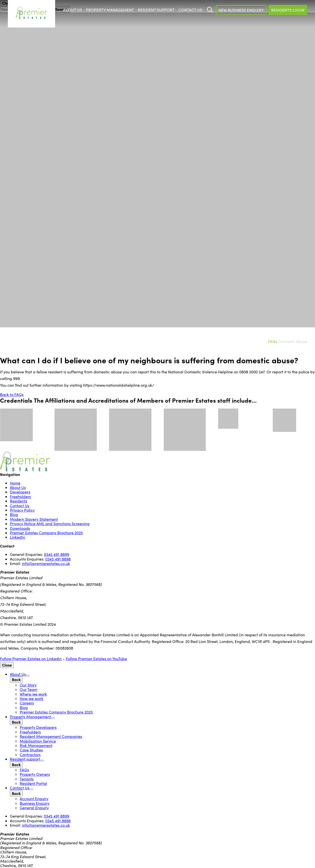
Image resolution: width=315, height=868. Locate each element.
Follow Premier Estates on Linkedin (31, 659)
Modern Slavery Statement (34, 519)
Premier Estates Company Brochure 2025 (46, 533)
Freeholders (20, 496)
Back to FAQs (12, 394)
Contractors (30, 754)
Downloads (20, 528)
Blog (14, 514)
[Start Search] (210, 10)
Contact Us (20, 506)
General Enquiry (34, 808)
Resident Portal (33, 783)
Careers (27, 703)
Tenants (27, 779)
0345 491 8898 (58, 559)
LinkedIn (17, 537)
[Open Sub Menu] (28, 676)
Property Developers (38, 727)
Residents (18, 501)
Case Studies (31, 750)
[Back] (16, 679)
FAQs (273, 341)
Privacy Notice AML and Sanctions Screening (50, 524)
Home (15, 483)
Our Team (29, 689)
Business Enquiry (35, 803)
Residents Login (288, 10)
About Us (18, 487)
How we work (31, 698)
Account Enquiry (34, 799)
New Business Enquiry (241, 10)
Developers (20, 492)
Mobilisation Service (38, 741)
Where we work (33, 694)
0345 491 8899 (56, 554)
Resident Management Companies (51, 736)
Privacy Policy (22, 510)
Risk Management (36, 745)
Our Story (28, 685)
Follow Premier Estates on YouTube (96, 659)
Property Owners (35, 774)
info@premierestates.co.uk (46, 563)
